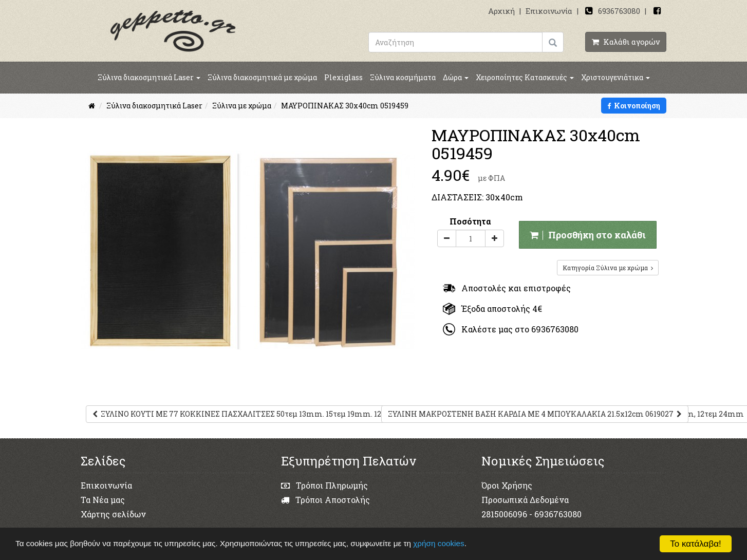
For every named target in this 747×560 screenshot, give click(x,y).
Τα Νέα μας (103, 500)
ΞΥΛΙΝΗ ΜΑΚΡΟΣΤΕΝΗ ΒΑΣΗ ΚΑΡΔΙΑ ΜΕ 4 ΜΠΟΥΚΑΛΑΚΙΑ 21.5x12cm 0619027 (535, 414)
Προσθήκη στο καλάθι (588, 235)
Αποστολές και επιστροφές (507, 288)
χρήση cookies (438, 543)
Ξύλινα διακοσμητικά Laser (149, 77)
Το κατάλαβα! (696, 544)
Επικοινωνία (549, 11)
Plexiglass (343, 77)
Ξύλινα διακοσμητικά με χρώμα (262, 77)
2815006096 (504, 514)
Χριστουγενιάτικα (615, 77)
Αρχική (501, 11)
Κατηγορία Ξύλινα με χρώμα (608, 268)
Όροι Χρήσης (507, 485)
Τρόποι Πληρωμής (324, 485)
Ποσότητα (470, 221)
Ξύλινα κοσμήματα (403, 77)
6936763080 (619, 11)
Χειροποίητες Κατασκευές (525, 77)
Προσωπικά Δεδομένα (525, 500)
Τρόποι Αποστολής (325, 500)
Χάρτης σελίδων (113, 514)
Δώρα (456, 77)
